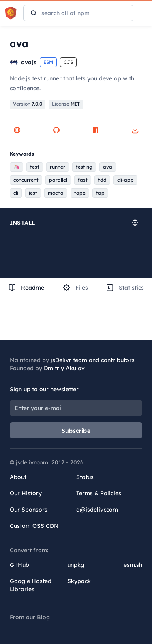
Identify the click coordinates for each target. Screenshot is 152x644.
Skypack (79, 581)
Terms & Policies (99, 493)
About (18, 477)
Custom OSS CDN (34, 526)
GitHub (19, 565)
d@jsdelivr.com (97, 510)
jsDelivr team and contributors (93, 360)
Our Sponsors (29, 510)
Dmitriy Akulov (64, 368)
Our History (26, 493)
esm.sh (133, 565)
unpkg (76, 565)
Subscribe (76, 431)
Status (85, 477)
